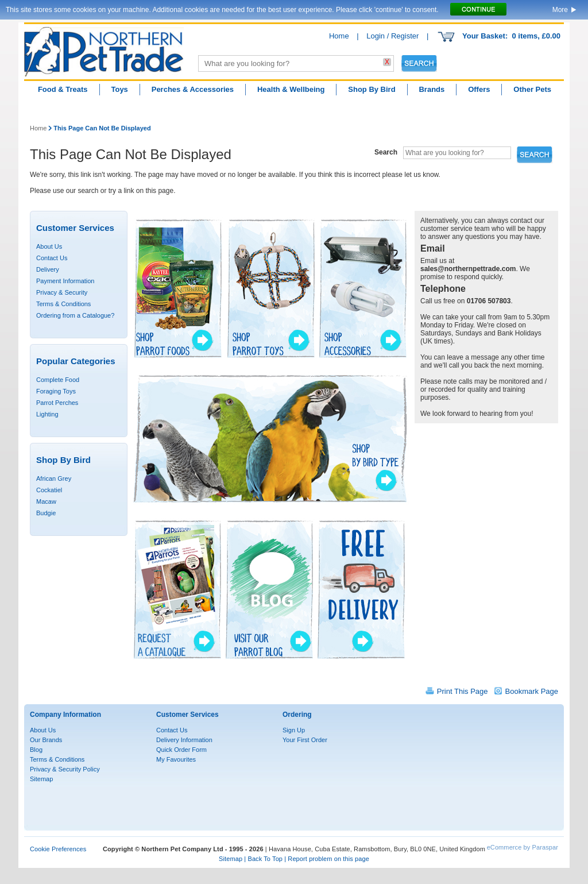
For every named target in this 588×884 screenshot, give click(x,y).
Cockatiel (49, 490)
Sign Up (294, 730)
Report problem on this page (328, 859)
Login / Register (392, 36)
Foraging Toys (56, 391)
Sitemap (41, 779)
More (560, 10)
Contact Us (52, 258)
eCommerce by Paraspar (523, 847)
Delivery (48, 269)
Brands (432, 89)
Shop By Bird (372, 89)
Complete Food (58, 380)
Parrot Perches (57, 403)
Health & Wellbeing (291, 89)
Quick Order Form (181, 750)
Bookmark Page (532, 691)
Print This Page (463, 691)
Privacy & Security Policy (65, 769)
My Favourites (176, 759)
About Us (49, 246)
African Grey (54, 478)
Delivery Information (184, 740)
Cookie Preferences (58, 849)
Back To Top (265, 859)
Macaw (46, 501)
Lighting (47, 414)
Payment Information (65, 281)
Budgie (46, 513)
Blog (36, 750)
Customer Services (187, 715)
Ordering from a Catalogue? (75, 315)
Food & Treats (63, 89)
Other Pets (532, 89)
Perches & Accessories (193, 89)
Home (339, 36)
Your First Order (305, 740)
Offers (479, 89)
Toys (119, 89)
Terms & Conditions (63, 304)
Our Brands (46, 740)
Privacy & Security (62, 292)
